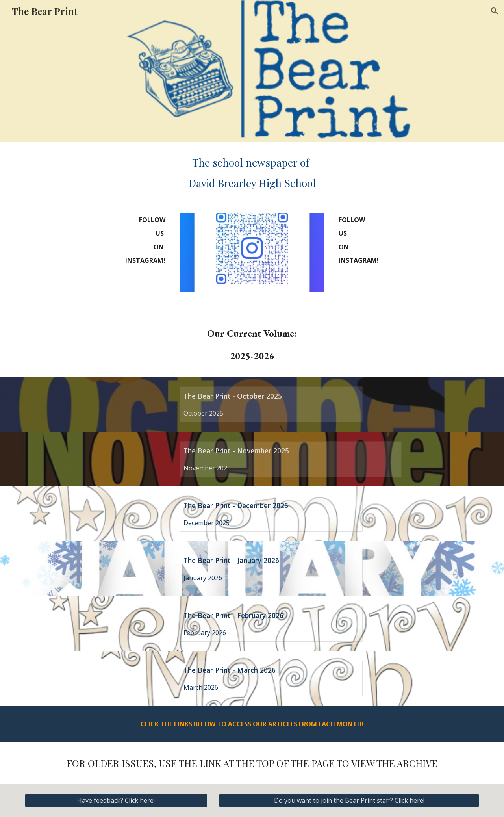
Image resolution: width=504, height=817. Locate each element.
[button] (495, 11)
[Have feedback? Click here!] (116, 800)
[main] (252, 173)
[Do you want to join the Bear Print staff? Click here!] (349, 800)
